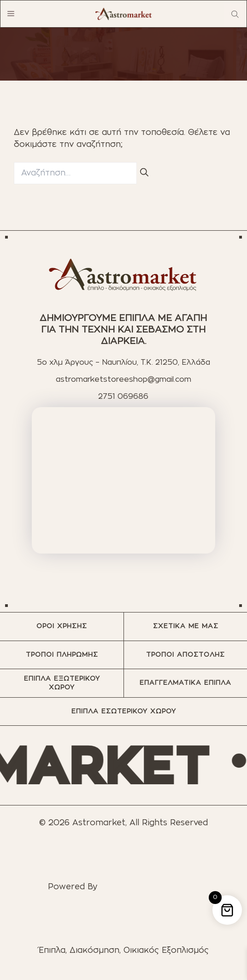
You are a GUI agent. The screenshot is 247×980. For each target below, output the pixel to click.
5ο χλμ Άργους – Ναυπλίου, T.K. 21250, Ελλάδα (123, 362)
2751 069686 (123, 397)
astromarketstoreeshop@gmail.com (123, 379)
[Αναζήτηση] (144, 173)
